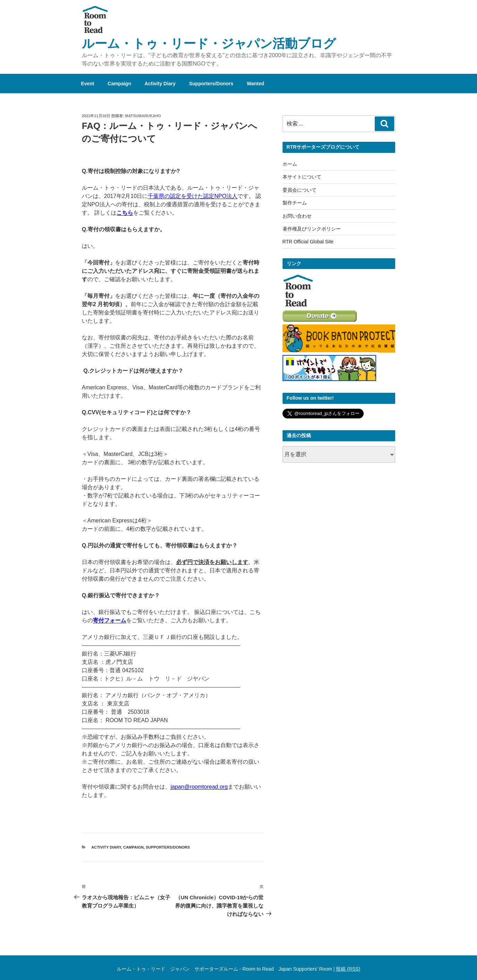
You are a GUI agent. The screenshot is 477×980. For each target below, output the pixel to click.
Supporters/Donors (211, 84)
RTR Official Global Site (308, 242)
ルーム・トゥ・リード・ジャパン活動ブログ (209, 44)
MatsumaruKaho (143, 116)
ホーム (290, 164)
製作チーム (295, 203)
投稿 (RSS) (348, 969)
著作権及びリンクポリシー (312, 229)
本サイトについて (302, 177)
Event (88, 84)
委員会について (300, 190)
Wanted (255, 84)
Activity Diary (160, 84)
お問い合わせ (297, 216)
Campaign (120, 84)
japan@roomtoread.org (199, 787)
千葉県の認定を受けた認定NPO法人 (193, 196)
